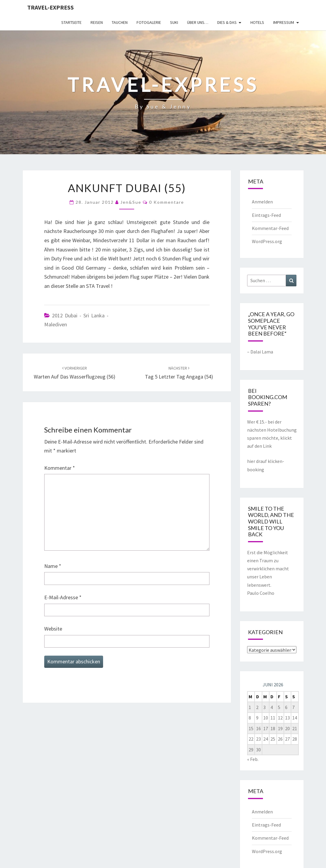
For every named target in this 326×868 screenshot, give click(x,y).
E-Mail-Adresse (63, 597)
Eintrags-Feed (266, 215)
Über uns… (198, 22)
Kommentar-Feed (270, 228)
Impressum (284, 22)
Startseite (71, 22)
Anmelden (262, 202)
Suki (174, 22)
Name (53, 566)
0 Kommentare (167, 202)
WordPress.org (267, 241)
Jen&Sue (131, 202)
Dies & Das (227, 22)
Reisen (97, 22)
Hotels (257, 22)
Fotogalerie (149, 22)
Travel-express (50, 7)
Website (53, 629)
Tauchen (120, 22)
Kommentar (60, 468)
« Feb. (253, 759)
